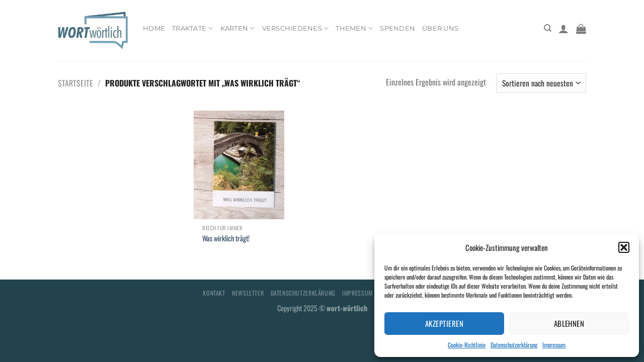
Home (154, 28)
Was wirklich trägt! (226, 239)
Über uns (440, 28)
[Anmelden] (563, 29)
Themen (354, 28)
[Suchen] (548, 28)
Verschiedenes (296, 28)
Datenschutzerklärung (514, 345)
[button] (624, 247)
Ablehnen (569, 323)
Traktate (193, 28)
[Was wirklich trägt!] (239, 165)
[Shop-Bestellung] (541, 83)
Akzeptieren (444, 323)
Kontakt (214, 293)
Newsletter (248, 293)
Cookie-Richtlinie (467, 345)
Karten (238, 28)
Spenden (397, 28)
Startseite (75, 83)
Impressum (554, 345)
